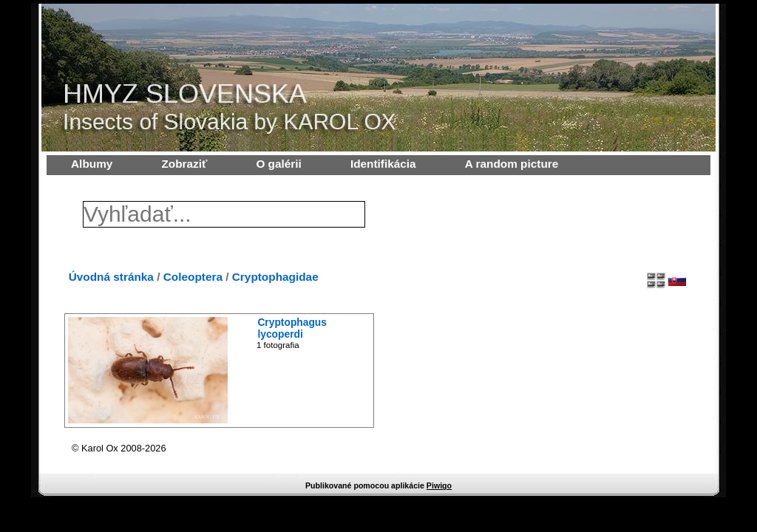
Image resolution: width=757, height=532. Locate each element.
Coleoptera (193, 277)
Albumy (92, 164)
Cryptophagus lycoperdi (292, 328)
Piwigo (439, 485)
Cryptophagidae (275, 277)
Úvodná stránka (111, 277)
